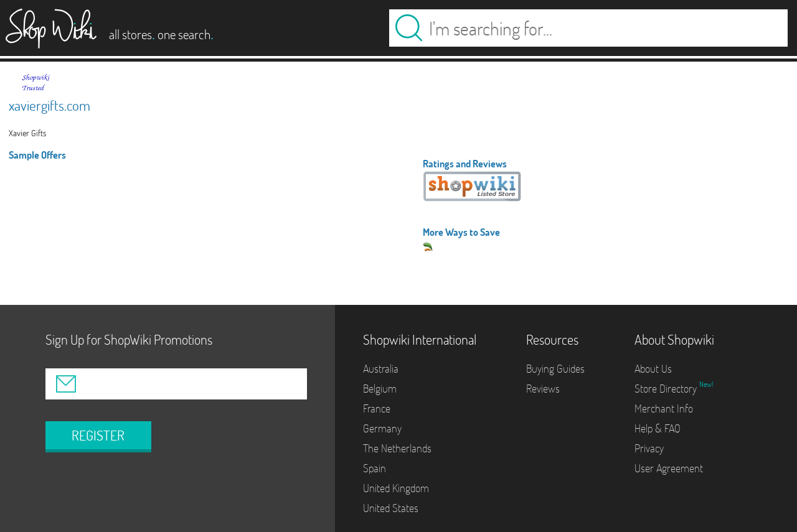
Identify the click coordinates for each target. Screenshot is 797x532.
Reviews (543, 389)
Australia (381, 369)
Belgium (380, 389)
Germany (382, 428)
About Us (653, 369)
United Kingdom (396, 488)
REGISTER (98, 436)
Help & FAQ (658, 428)
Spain (375, 468)
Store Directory (667, 389)
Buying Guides (555, 369)
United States (391, 508)
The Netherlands (397, 448)
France (377, 408)
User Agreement (669, 468)
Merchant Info (664, 408)
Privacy (649, 448)
